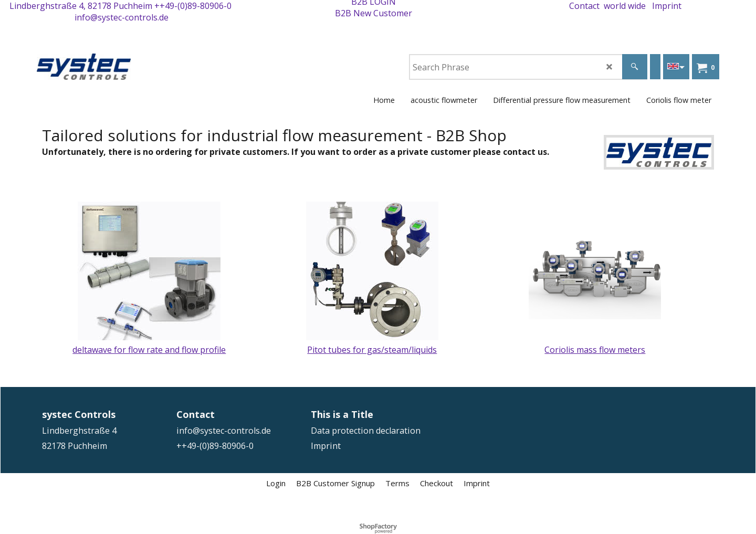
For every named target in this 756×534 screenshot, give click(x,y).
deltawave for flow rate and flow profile (149, 350)
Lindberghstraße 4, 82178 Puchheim (81, 6)
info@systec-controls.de (122, 17)
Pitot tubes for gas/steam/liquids (372, 350)
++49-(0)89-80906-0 (193, 6)
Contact (584, 6)
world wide (625, 6)
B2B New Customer (374, 13)
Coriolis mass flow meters (595, 350)
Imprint (667, 6)
